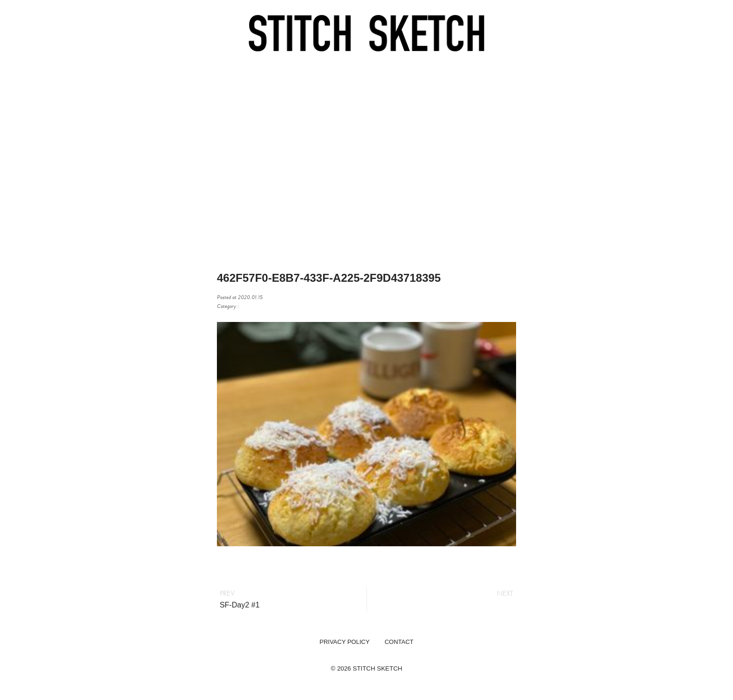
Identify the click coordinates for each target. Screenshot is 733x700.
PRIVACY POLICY (344, 642)
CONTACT (399, 642)
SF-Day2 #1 (240, 605)
